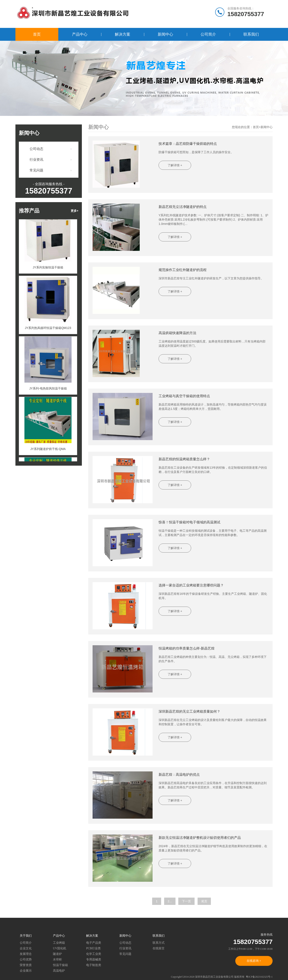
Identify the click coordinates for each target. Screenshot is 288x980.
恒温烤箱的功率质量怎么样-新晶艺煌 (187, 648)
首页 (37, 34)
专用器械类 (94, 960)
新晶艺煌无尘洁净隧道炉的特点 (183, 207)
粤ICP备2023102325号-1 (259, 977)
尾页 (204, 901)
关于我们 (26, 936)
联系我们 (251, 34)
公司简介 (208, 34)
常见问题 (36, 170)
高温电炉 (59, 971)
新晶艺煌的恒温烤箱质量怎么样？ (184, 459)
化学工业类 (94, 954)
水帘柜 (57, 960)
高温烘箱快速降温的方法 (177, 333)
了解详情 (175, 165)
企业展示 (26, 971)
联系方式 (159, 943)
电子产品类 (94, 943)
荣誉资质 (26, 965)
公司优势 (26, 960)
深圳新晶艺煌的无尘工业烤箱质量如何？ (189, 711)
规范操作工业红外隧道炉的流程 (183, 270)
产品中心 (80, 34)
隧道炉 (57, 954)
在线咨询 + (254, 961)
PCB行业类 (93, 948)
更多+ (75, 211)
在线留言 (159, 948)
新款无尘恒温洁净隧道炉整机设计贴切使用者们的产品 (200, 838)
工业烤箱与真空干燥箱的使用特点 (184, 396)
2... (170, 901)
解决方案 (123, 34)
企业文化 (26, 948)
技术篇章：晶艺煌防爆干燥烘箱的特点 (188, 144)
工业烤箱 (59, 943)
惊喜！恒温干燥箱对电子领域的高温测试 (189, 522)
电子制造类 (94, 965)
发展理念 (26, 954)
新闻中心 (165, 34)
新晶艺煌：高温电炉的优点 (179, 775)
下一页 (186, 901)
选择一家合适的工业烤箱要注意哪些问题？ (191, 585)
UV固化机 (60, 948)
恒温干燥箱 (60, 965)
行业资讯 (36, 160)
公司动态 (36, 149)
